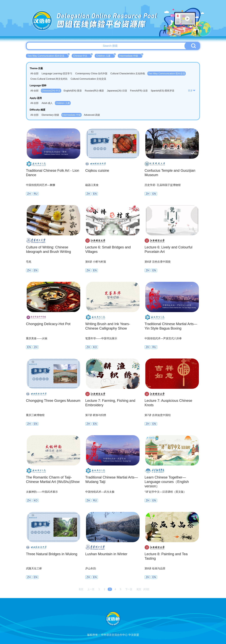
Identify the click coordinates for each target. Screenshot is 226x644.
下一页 (129, 589)
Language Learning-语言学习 (57, 74)
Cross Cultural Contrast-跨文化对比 (49, 79)
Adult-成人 (47, 103)
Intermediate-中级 (131, 55)
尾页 (139, 589)
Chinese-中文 (82, 55)
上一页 (91, 589)
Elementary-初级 (50, 115)
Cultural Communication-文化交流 (88, 79)
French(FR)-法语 (139, 91)
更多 (192, 91)
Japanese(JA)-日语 (117, 91)
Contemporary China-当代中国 (91, 74)
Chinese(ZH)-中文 (51, 91)
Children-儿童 (106, 55)
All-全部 (34, 74)
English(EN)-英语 (73, 91)
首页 (81, 589)
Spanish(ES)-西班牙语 (162, 91)
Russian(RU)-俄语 (94, 91)
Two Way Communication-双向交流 (48, 55)
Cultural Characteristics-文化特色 (128, 74)
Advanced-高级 (92, 115)
